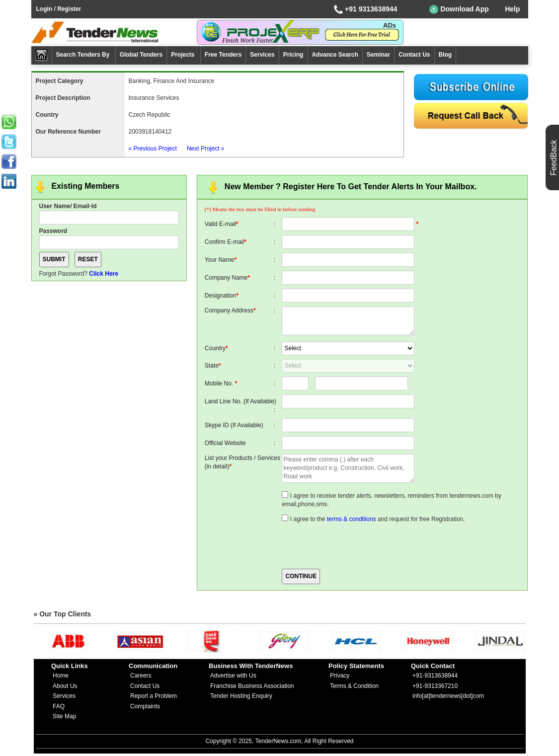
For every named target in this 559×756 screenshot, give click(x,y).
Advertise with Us (233, 676)
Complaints (145, 706)
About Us (65, 686)
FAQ (59, 706)
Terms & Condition (354, 686)
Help (512, 9)
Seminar (378, 55)
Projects (184, 55)
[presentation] (357, 545)
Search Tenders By (84, 55)
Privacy (340, 676)
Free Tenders (223, 55)
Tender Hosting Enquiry (241, 696)
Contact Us (414, 55)
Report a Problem (154, 696)
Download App (459, 9)
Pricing (293, 55)
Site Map (64, 716)
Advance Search (335, 55)
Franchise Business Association (252, 686)
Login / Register (59, 9)
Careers (141, 676)
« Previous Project (153, 149)
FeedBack (554, 157)
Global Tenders (141, 55)
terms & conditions (352, 519)
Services (262, 55)
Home (61, 676)
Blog (445, 55)
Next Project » (205, 149)
